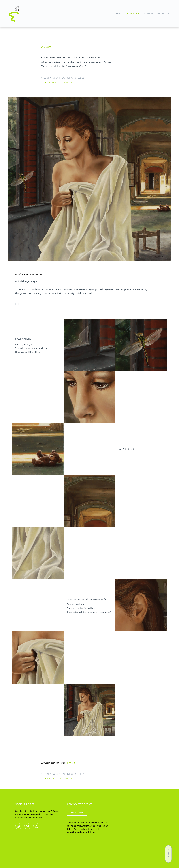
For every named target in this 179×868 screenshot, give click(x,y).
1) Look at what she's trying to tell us (63, 78)
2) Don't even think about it (57, 83)
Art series (131, 14)
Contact (169, 854)
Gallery (149, 14)
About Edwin (164, 14)
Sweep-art (116, 14)
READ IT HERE (77, 813)
